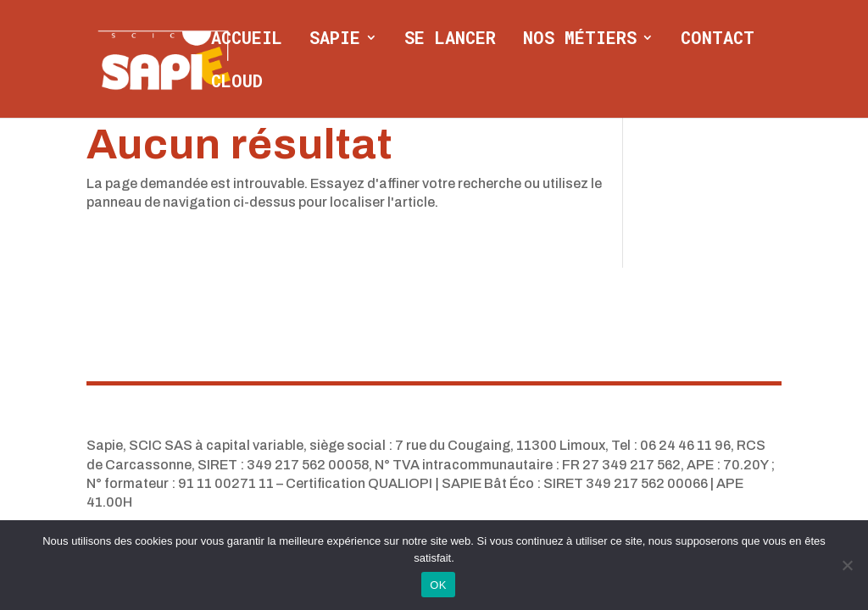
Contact (718, 40)
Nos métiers (580, 40)
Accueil (247, 40)
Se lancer (450, 40)
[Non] (847, 565)
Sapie (335, 40)
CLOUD (237, 83)
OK (438, 585)
